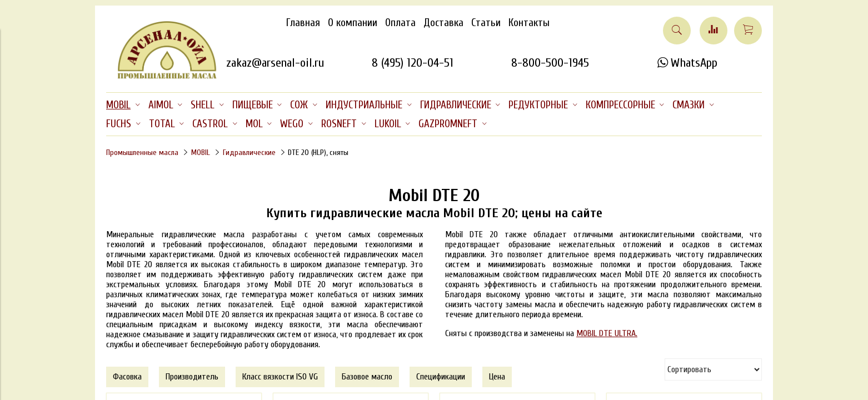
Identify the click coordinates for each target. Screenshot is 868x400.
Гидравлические (249, 152)
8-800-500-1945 (550, 63)
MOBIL (201, 152)
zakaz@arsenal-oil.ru (275, 63)
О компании (353, 23)
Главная (303, 23)
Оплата (400, 23)
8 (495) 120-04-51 (413, 63)
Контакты (529, 23)
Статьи (486, 23)
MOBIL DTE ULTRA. (607, 333)
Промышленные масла (142, 152)
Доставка (443, 23)
